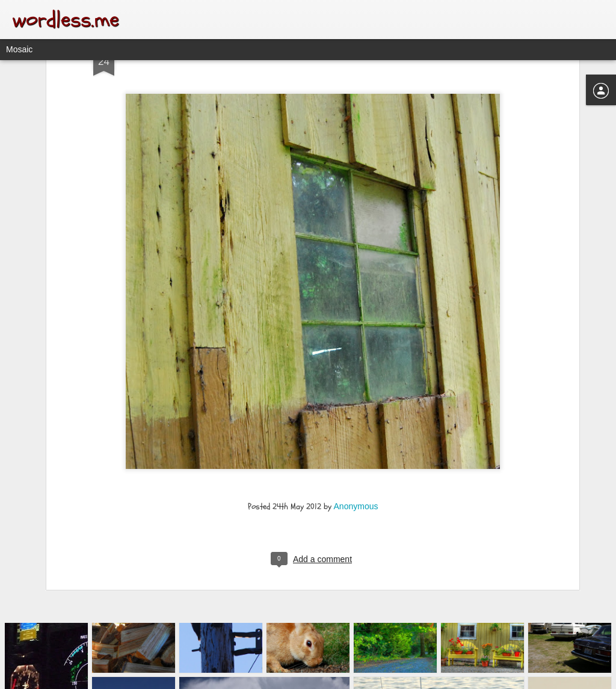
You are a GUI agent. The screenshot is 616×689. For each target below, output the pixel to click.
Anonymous (356, 423)
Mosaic (19, 49)
